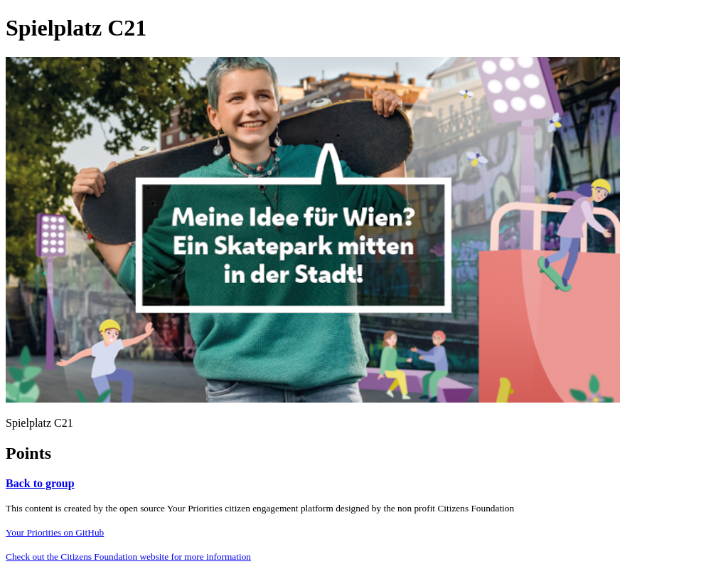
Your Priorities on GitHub (55, 532)
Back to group (40, 483)
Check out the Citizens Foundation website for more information (128, 557)
